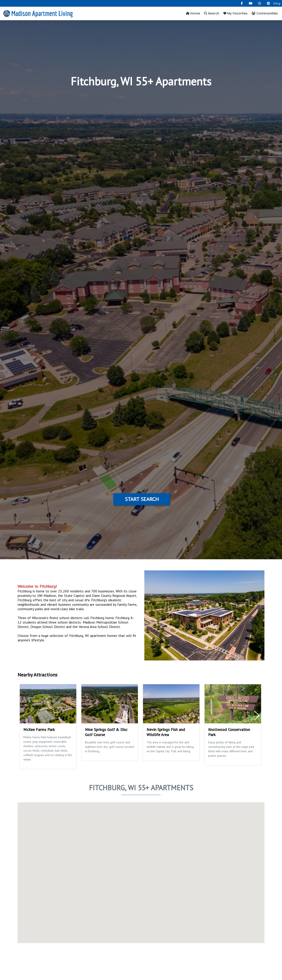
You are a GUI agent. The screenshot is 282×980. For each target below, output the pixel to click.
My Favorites (235, 13)
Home (193, 13)
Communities (265, 13)
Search (212, 13)
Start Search (142, 499)
